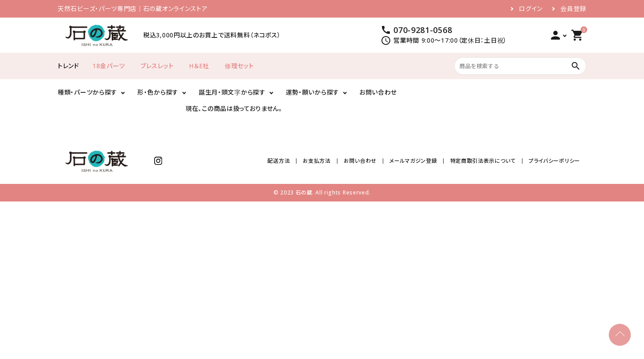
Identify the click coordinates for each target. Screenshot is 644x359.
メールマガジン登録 (413, 161)
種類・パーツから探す (87, 92)
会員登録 (573, 9)
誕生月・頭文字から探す (232, 92)
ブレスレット (157, 66)
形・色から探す (158, 92)
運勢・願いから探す (313, 92)
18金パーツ (109, 66)
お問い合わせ (378, 92)
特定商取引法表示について (483, 161)
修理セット (239, 66)
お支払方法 (317, 161)
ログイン (531, 9)
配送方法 (279, 161)
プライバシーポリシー (554, 161)
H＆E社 (199, 66)
